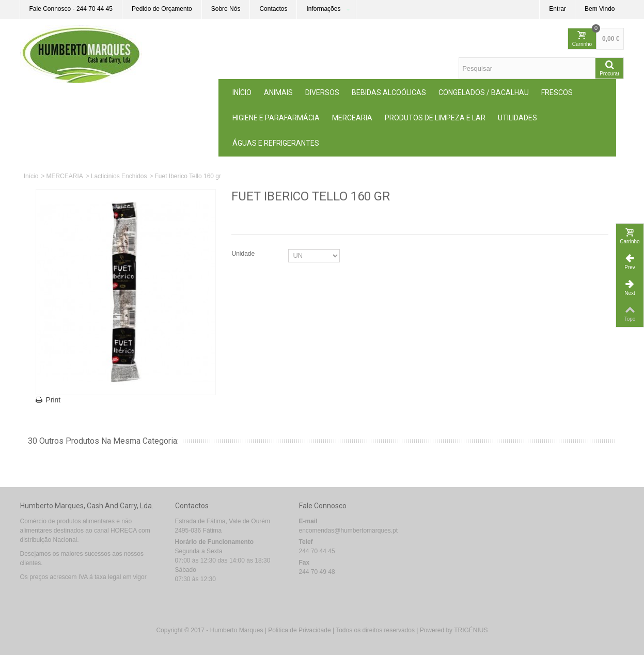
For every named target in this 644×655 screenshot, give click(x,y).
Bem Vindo (600, 9)
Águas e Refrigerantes (276, 143)
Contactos (273, 9)
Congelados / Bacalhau (484, 92)
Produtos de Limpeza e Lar (435, 118)
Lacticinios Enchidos (119, 176)
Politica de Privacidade (299, 630)
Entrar (557, 9)
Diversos (322, 92)
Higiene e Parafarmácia (276, 118)
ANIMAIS (278, 92)
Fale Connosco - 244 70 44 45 (71, 9)
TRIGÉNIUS (471, 630)
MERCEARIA (352, 118)
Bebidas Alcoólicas (389, 92)
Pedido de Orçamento (162, 9)
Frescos (557, 92)
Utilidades (517, 118)
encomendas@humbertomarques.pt (349, 531)
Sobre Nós (226, 9)
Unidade (244, 254)
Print (53, 400)
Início (242, 92)
